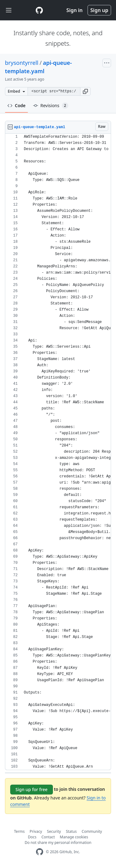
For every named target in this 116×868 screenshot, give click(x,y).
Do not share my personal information (58, 843)
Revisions (51, 106)
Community (92, 831)
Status (71, 831)
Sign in (75, 10)
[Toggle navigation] (9, 10)
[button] (85, 91)
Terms (19, 831)
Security (54, 831)
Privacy (36, 831)
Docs (32, 837)
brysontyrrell (22, 63)
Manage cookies (74, 837)
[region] (58, 452)
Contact (48, 837)
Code (17, 105)
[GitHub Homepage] (40, 852)
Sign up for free (32, 789)
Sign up (99, 10)
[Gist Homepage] (39, 10)
